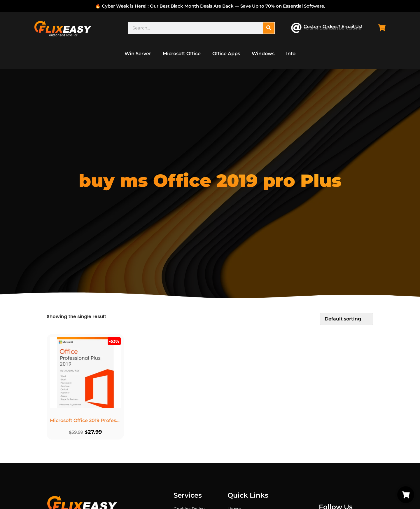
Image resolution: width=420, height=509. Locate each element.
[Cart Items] (383, 28)
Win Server (138, 54)
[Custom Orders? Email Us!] (296, 28)
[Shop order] (346, 319)
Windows (263, 54)
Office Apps (226, 54)
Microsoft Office (182, 54)
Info (291, 54)
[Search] (269, 28)
